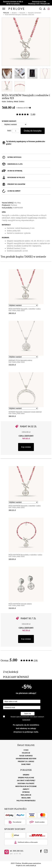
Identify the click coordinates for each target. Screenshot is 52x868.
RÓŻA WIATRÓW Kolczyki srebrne (20, 604)
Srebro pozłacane (26, 778)
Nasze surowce (26, 756)
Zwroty (26, 789)
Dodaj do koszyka (33, 131)
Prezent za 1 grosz (26, 762)
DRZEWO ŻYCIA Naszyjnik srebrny (20, 360)
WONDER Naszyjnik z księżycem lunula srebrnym (25, 412)
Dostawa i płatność (26, 784)
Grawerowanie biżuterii (26, 759)
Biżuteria (14, 13)
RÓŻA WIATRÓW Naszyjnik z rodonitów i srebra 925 (19, 15)
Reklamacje (26, 795)
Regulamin (26, 798)
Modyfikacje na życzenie (26, 786)
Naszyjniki (22, 13)
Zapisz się (28, 714)
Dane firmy (26, 764)
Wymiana (26, 792)
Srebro (26, 775)
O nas (26, 750)
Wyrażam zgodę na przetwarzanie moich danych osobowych (27, 717)
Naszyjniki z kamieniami (35, 13)
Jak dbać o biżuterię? (26, 781)
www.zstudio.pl (31, 866)
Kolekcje (26, 753)
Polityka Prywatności (26, 801)
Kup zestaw (26, 447)
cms (24, 866)
